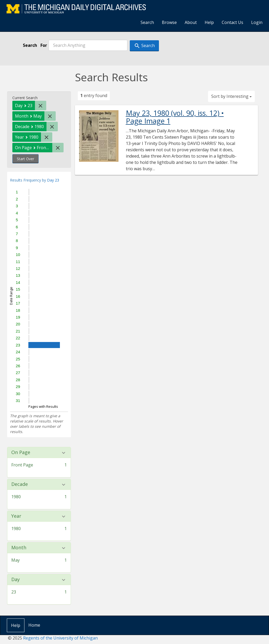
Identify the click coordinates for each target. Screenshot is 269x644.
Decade (20, 484)
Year (16, 516)
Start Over (25, 159)
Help (209, 22)
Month (19, 548)
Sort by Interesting (231, 96)
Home (34, 625)
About (191, 22)
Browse (169, 22)
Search (147, 22)
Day (15, 580)
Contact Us (232, 22)
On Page (21, 452)
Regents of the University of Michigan (60, 638)
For (44, 45)
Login (257, 22)
